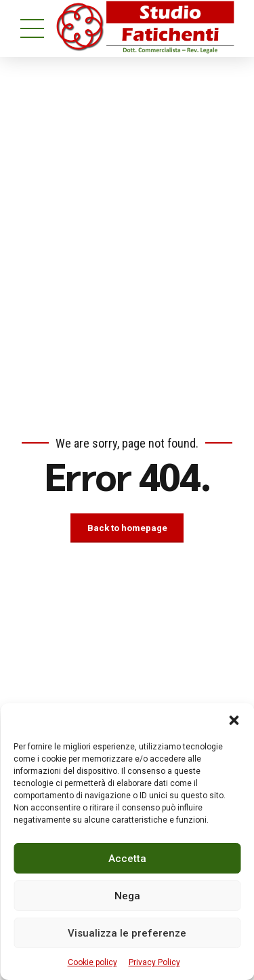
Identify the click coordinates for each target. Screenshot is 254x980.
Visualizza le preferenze (127, 933)
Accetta (127, 859)
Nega (127, 896)
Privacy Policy (154, 962)
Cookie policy (92, 962)
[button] (234, 720)
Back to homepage (127, 528)
